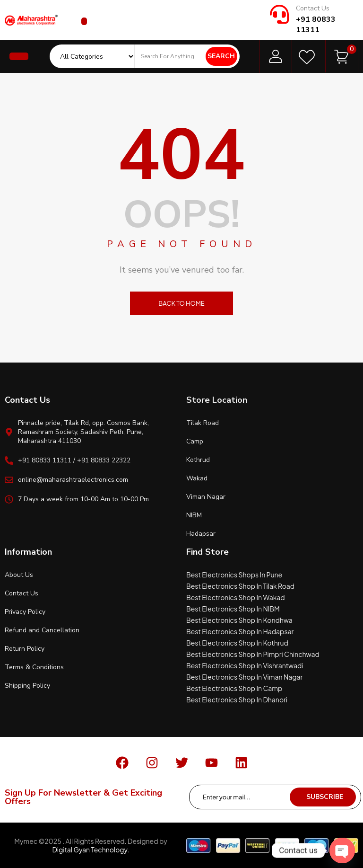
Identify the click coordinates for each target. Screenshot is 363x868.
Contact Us (313, 8)
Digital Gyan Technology (90, 850)
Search (221, 56)
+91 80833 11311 (316, 25)
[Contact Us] (279, 14)
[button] (84, 21)
